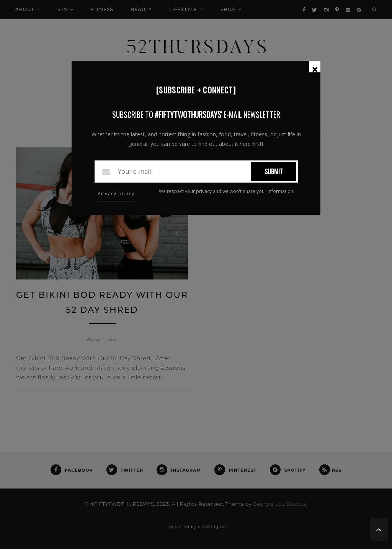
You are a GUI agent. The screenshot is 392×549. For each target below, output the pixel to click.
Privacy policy (116, 194)
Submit (274, 172)
